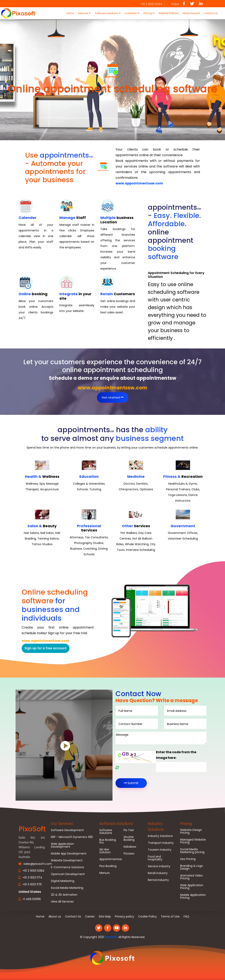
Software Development (67, 830)
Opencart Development (68, 874)
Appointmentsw (111, 859)
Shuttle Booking (129, 838)
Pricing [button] (149, 13)
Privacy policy (125, 916)
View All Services (62, 902)
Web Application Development (62, 845)
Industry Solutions (160, 836)
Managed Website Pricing (193, 841)
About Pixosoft (191, 13)
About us (55, 916)
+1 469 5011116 (32, 899)
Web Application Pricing (192, 887)
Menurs (105, 873)
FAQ (186, 916)
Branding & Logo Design (192, 867)
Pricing (186, 824)
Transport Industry (161, 843)
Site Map (105, 916)
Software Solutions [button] (108, 13)
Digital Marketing (63, 881)
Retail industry (158, 873)
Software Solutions (116, 824)
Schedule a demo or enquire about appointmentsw (113, 378)
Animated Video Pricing (191, 877)
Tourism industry (160, 850)
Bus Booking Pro (108, 841)
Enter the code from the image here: (176, 755)
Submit (131, 783)
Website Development (67, 860)
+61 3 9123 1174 (32, 878)
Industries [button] (132, 13)
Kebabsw (130, 847)
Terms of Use (170, 916)
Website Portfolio (169, 13)
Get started (112, 397)
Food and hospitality (155, 858)
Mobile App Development (69, 853)
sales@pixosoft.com (38, 864)
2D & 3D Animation (64, 895)
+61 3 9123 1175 (32, 884)
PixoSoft (111, 937)
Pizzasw (129, 853)
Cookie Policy (147, 916)
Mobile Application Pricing (193, 896)
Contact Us (211, 13)
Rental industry (158, 880)
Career (90, 916)
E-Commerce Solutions (67, 867)
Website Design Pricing (191, 831)
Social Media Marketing (67, 888)
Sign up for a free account (46, 648)
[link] (112, 958)
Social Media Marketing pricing (192, 851)
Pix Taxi (129, 830)
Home (70, 13)
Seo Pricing (188, 859)
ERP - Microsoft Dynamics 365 (72, 837)
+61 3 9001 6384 (33, 871)
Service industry (159, 866)
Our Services (62, 824)
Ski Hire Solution (105, 851)
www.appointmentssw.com (139, 183)
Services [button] (84, 13)
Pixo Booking (108, 866)
